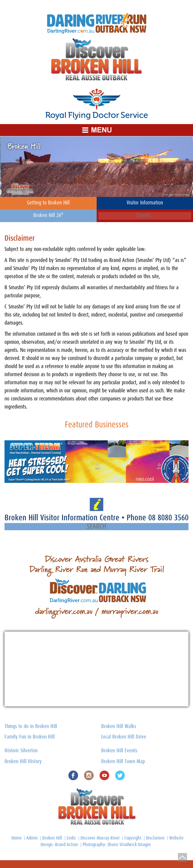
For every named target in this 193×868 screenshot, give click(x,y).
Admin (32, 838)
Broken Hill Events (119, 751)
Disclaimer (155, 838)
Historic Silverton (21, 751)
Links (71, 838)
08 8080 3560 (168, 518)
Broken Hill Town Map (123, 762)
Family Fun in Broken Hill (30, 737)
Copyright (133, 838)
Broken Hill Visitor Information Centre (63, 518)
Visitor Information (145, 203)
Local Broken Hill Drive (124, 737)
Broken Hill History (23, 762)
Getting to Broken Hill (48, 203)
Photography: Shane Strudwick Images (117, 845)
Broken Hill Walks (119, 727)
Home (17, 838)
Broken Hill (52, 838)
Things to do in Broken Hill (31, 727)
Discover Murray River (100, 838)
